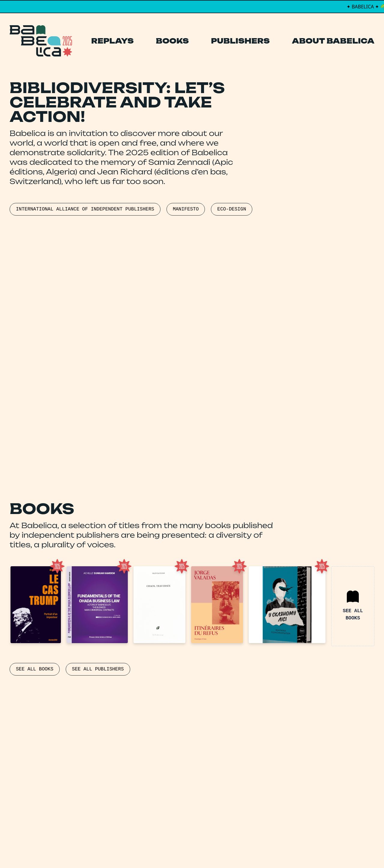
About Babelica (333, 41)
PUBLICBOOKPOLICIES (38, 387)
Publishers (240, 41)
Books (172, 41)
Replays (112, 41)
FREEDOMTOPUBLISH (161, 371)
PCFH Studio (188, 851)
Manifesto (164, 792)
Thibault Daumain (224, 851)
